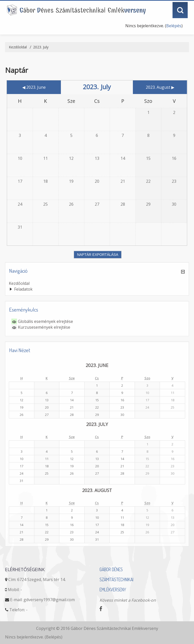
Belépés (174, 26)
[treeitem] (97, 283)
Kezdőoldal (19, 283)
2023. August (97, 490)
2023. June (97, 365)
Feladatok (23, 289)
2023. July (41, 47)
